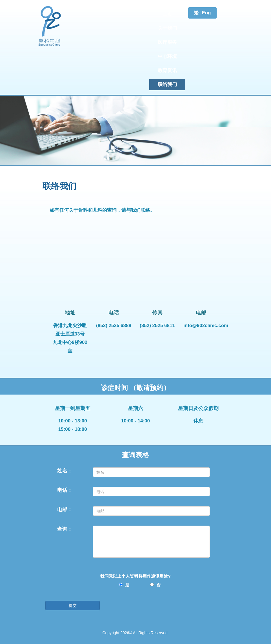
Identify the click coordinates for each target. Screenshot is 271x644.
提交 (73, 605)
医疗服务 (167, 42)
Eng (206, 13)
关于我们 (167, 28)
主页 (167, 14)
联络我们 (167, 85)
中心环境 (167, 56)
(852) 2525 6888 (114, 326)
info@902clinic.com (206, 326)
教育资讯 (167, 70)
